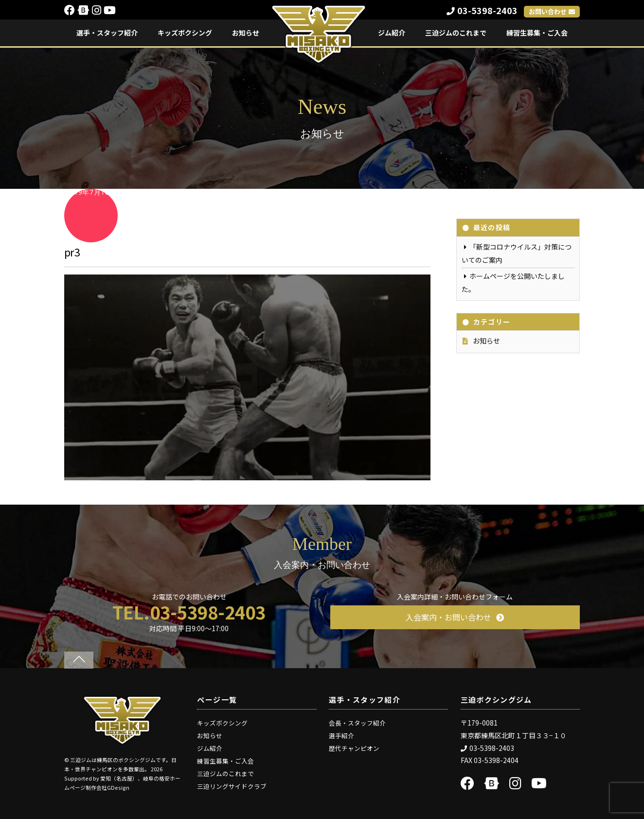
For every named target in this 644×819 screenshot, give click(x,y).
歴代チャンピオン (354, 748)
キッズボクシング (185, 33)
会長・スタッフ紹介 (357, 723)
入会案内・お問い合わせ (455, 617)
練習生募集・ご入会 (537, 33)
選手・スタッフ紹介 (107, 33)
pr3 (72, 252)
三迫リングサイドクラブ (232, 786)
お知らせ (246, 33)
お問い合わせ (552, 11)
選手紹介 (341, 736)
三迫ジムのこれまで (456, 33)
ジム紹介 (392, 33)
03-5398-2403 (482, 10)
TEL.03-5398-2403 (189, 612)
